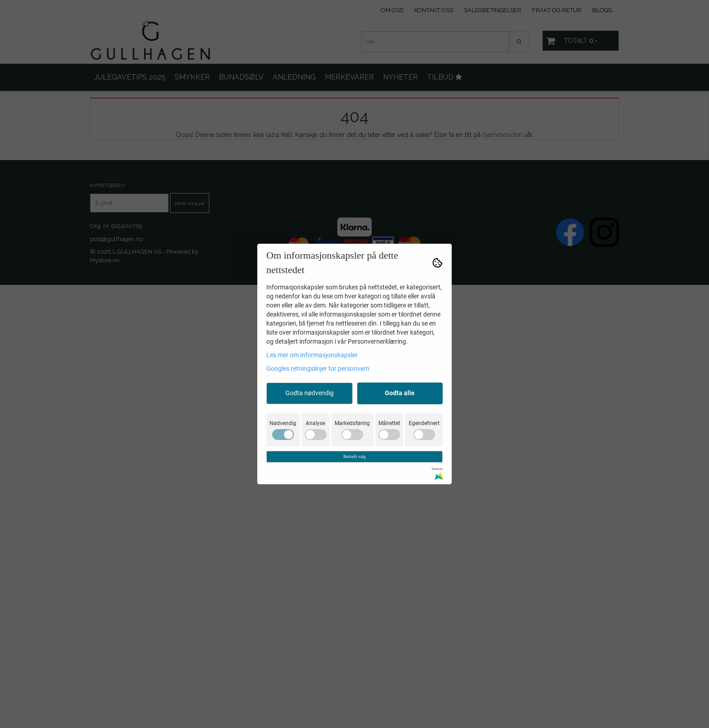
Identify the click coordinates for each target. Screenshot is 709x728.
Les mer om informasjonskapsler (312, 355)
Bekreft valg (354, 456)
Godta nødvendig (310, 393)
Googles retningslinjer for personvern (318, 369)
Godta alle (400, 393)
